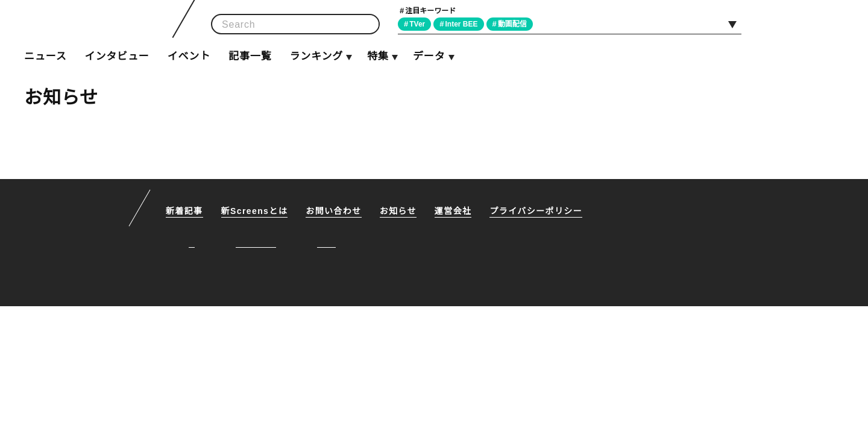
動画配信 (517, 24)
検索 (366, 24)
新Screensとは (256, 212)
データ (429, 56)
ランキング (316, 56)
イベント (189, 56)
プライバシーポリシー (538, 212)
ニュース (45, 56)
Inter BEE (465, 24)
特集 (378, 56)
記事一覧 (250, 56)
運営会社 (456, 212)
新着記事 (184, 212)
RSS (830, 24)
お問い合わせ (336, 212)
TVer (419, 24)
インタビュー (117, 56)
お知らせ (400, 212)
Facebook (802, 24)
